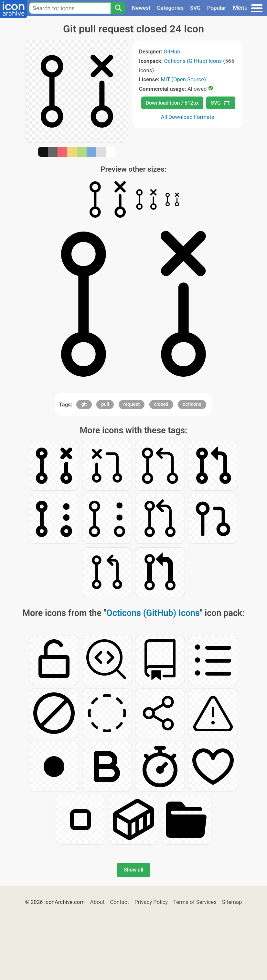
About (97, 902)
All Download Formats (188, 117)
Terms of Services (195, 902)
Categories (170, 8)
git (84, 404)
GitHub (172, 51)
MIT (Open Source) (183, 79)
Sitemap (232, 902)
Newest (141, 8)
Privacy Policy (151, 902)
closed (161, 404)
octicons (192, 404)
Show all (133, 870)
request (132, 404)
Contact (119, 902)
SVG (195, 8)
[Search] (118, 8)
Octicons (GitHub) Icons (193, 61)
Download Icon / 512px (172, 103)
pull (105, 404)
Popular (217, 8)
